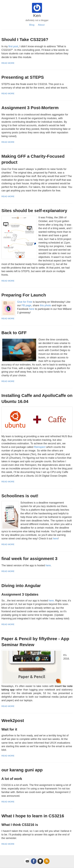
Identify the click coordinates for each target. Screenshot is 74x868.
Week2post (13, 720)
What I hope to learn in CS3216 (33, 816)
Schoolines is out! (20, 496)
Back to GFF (14, 333)
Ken (37, 16)
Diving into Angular (21, 586)
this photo (45, 305)
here (32, 309)
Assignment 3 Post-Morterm (30, 108)
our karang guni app (22, 770)
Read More (8, 63)
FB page (26, 305)
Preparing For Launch (24, 295)
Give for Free (25, 302)
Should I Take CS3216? (25, 39)
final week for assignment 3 (29, 559)
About (41, 25)
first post (13, 46)
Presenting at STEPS (23, 77)
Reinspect (40, 447)
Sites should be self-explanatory (34, 211)
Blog (32, 25)
